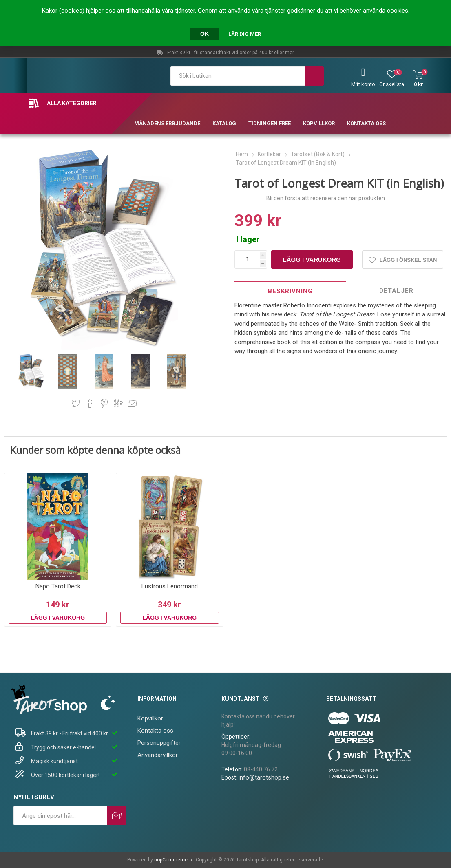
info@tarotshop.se (264, 777)
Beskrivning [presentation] (290, 291)
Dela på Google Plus (118, 403)
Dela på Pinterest (104, 403)
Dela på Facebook (90, 403)
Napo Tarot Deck (58, 586)
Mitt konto (363, 84)
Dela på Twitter (76, 403)
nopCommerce (171, 860)
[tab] (290, 291)
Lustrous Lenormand (170, 586)
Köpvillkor (150, 718)
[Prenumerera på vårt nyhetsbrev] (60, 816)
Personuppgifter (159, 743)
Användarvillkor (158, 755)
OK (204, 34)
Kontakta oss (155, 731)
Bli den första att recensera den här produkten (326, 198)
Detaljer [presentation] (396, 291)
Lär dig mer (245, 34)
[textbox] (238, 76)
